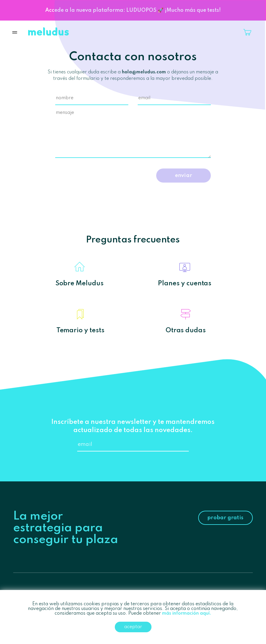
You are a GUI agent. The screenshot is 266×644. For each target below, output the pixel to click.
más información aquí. (187, 613)
